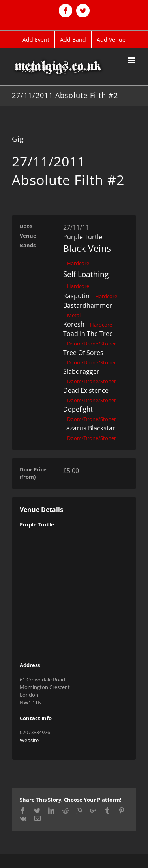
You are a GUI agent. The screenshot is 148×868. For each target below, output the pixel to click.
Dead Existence (86, 390)
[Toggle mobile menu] (132, 60)
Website (29, 740)
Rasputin (76, 296)
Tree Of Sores (83, 353)
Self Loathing (86, 274)
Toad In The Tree (88, 334)
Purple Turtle (83, 237)
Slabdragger (81, 371)
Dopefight (78, 409)
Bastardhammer (88, 305)
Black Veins (87, 248)
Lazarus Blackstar (89, 428)
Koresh (74, 324)
